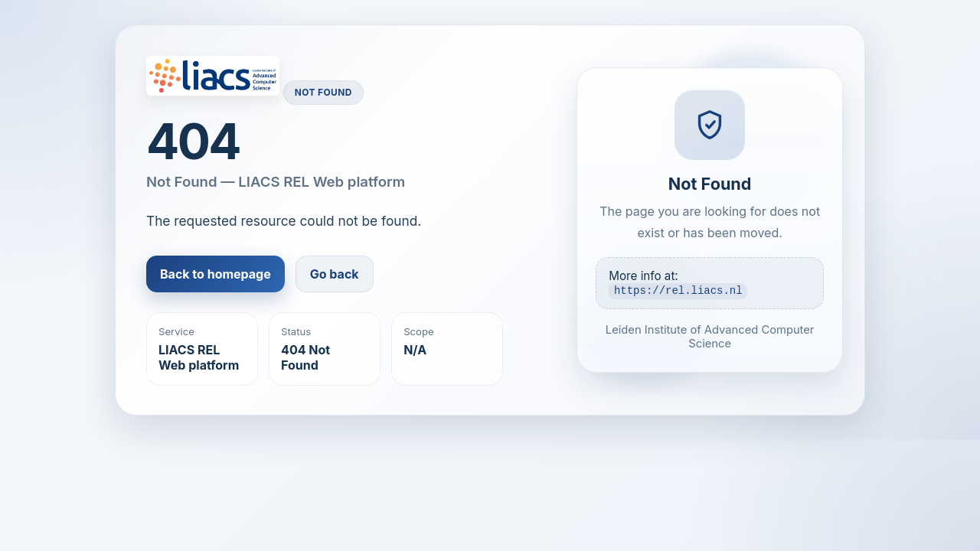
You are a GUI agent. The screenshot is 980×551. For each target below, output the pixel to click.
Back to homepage (216, 274)
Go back (335, 274)
